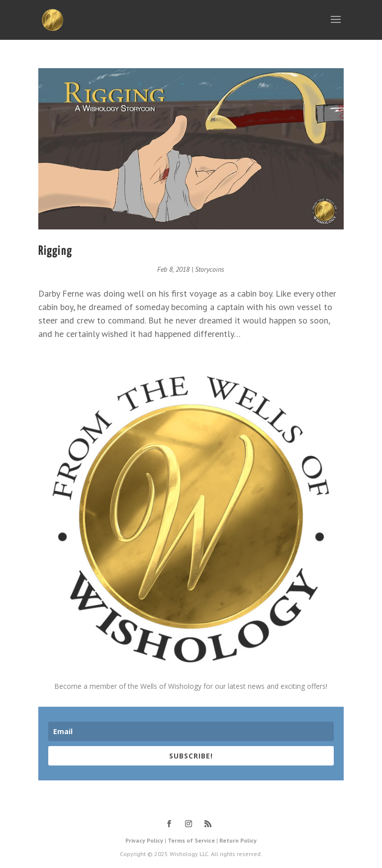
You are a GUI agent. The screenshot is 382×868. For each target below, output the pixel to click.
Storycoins (210, 269)
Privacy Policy (144, 840)
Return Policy (238, 840)
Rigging (55, 251)
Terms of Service (191, 840)
